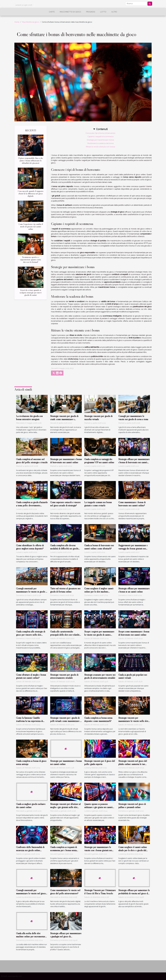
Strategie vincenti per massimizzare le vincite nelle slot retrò (133, 721)
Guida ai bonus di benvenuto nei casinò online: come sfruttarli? (99, 547)
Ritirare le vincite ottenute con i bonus (101, 147)
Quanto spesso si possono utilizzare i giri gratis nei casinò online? (98, 807)
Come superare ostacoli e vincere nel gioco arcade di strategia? (65, 504)
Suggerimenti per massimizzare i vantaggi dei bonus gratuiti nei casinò (133, 549)
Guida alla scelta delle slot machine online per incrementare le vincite (31, 936)
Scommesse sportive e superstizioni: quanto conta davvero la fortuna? (31, 260)
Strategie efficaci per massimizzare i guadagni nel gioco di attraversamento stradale (66, 936)
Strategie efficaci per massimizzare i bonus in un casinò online (134, 590)
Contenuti (102, 129)
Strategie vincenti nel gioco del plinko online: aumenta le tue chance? (133, 764)
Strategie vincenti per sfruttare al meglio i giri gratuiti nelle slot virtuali (65, 807)
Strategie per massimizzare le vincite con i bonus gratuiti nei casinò (98, 850)
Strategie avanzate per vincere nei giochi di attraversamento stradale (100, 676)
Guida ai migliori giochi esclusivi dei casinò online (31, 806)
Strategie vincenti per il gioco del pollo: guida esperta (100, 763)
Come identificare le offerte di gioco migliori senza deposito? (30, 547)
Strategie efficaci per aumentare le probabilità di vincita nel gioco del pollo (134, 893)
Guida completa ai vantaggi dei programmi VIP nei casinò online (99, 461)
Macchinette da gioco (70, 12)
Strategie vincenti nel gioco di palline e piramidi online (132, 806)
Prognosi (91, 12)
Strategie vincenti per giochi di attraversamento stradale (64, 676)
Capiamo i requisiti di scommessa (100, 137)
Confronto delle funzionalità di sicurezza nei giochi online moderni (30, 850)
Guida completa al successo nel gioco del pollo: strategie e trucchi (32, 461)
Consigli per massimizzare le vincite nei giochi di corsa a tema (133, 418)
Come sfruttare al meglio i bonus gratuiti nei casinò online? (31, 676)
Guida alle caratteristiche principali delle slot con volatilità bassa (65, 635)
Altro (114, 12)
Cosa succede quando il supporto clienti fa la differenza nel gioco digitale (31, 193)
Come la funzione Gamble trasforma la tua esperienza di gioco (29, 721)
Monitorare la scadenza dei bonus (101, 143)
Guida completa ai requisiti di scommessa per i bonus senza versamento (64, 850)
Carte (52, 12)
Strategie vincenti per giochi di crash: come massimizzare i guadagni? (64, 419)
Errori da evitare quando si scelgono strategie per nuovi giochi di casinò (31, 293)
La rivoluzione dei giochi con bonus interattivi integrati (29, 418)
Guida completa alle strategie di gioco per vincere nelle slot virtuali (31, 635)
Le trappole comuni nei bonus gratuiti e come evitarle (98, 504)
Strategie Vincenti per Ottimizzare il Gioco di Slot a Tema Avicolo (100, 892)
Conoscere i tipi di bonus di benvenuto (101, 133)
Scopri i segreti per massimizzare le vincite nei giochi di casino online (99, 635)
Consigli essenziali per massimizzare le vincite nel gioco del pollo (31, 893)
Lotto (103, 12)
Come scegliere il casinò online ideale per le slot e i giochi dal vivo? (133, 850)
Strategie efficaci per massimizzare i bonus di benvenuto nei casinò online (134, 462)
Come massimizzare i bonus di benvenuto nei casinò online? (132, 504)
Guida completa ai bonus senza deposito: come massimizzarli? (98, 719)
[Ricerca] (136, 4)
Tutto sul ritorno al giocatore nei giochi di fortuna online (65, 590)
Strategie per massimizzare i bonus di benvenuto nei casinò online (66, 461)
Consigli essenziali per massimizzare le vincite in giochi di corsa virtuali (32, 592)
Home (17, 22)
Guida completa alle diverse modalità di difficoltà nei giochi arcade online (64, 549)
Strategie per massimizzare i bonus (100, 140)
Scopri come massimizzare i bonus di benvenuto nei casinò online (134, 633)
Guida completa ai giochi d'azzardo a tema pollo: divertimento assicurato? (32, 505)
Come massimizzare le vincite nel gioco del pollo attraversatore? (65, 892)
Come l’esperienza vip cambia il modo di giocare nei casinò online (31, 227)
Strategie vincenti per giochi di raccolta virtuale (98, 418)
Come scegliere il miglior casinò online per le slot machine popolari (99, 592)
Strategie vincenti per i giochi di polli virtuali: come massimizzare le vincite (66, 721)
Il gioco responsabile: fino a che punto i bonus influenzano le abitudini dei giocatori (31, 160)
